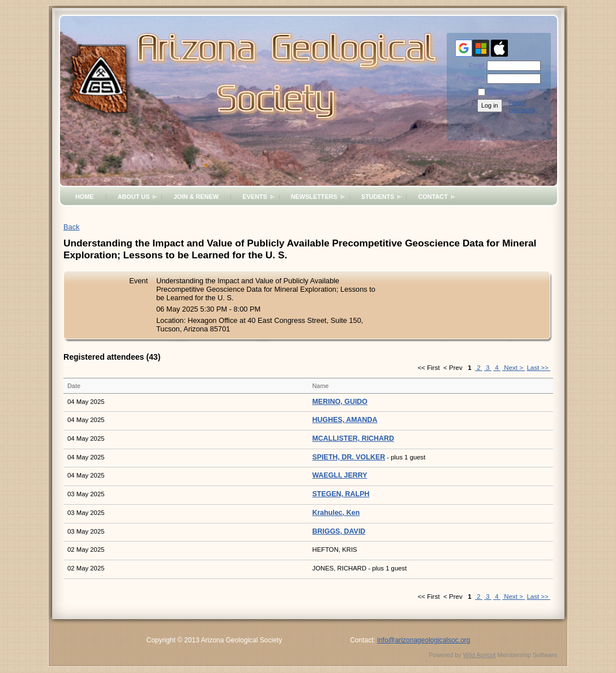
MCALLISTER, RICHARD (354, 438)
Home (85, 197)
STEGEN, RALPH (341, 494)
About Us (134, 197)
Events (255, 197)
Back (71, 227)
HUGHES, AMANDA (345, 420)
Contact (433, 197)
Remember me (507, 92)
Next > (514, 368)
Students (378, 197)
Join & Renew (196, 197)
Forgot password (522, 106)
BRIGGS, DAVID (339, 531)
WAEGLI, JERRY (340, 475)
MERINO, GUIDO (340, 402)
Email (474, 65)
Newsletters (314, 197)
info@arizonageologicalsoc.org (423, 640)
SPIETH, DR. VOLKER (349, 457)
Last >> (538, 368)
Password (469, 78)
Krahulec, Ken (336, 513)
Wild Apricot (479, 655)
